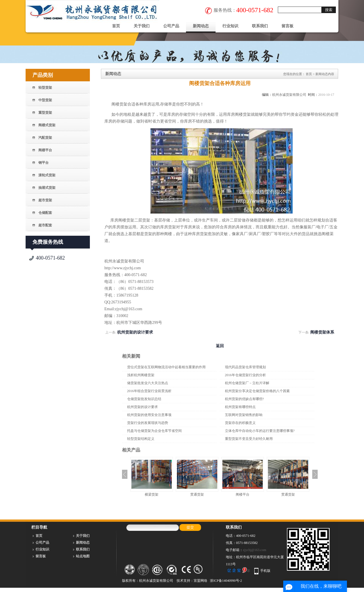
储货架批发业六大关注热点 (148, 383)
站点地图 (83, 556)
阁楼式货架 (47, 125)
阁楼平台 (45, 150)
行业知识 (230, 26)
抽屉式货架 (47, 188)
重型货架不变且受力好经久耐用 (249, 439)
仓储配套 (45, 213)
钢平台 (44, 163)
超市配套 (45, 225)
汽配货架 (45, 138)
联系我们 (260, 26)
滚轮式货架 (47, 175)
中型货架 (45, 100)
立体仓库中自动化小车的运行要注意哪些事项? (260, 431)
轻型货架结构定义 (141, 439)
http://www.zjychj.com (123, 268)
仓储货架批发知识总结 (144, 399)
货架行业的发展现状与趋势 (148, 423)
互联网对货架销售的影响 (244, 415)
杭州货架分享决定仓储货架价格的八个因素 (257, 391)
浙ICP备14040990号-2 (226, 581)
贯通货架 (197, 494)
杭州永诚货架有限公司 (289, 95)
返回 (220, 346)
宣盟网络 (200, 581)
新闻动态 (201, 26)
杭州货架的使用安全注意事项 (149, 415)
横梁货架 (152, 494)
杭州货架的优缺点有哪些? (244, 399)
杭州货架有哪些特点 (240, 407)
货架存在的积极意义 (240, 423)
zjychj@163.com (255, 550)
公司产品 (171, 26)
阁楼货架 (119, 104)
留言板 (288, 26)
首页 (116, 26)
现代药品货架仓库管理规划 (245, 367)
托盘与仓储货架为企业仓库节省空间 (154, 431)
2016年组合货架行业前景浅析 (149, 391)
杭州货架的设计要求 (135, 332)
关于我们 (142, 26)
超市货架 (45, 200)
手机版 (265, 571)
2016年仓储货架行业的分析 (245, 375)
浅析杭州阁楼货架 (141, 375)
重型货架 (45, 113)
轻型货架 (45, 88)
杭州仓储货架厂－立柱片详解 (247, 383)
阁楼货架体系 (322, 332)
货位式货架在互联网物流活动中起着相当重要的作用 (166, 367)
